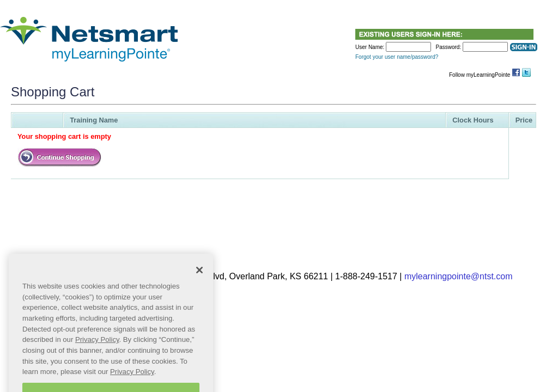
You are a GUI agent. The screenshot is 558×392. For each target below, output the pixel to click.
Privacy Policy (97, 349)
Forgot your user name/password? (397, 57)
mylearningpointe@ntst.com (459, 276)
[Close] (199, 279)
